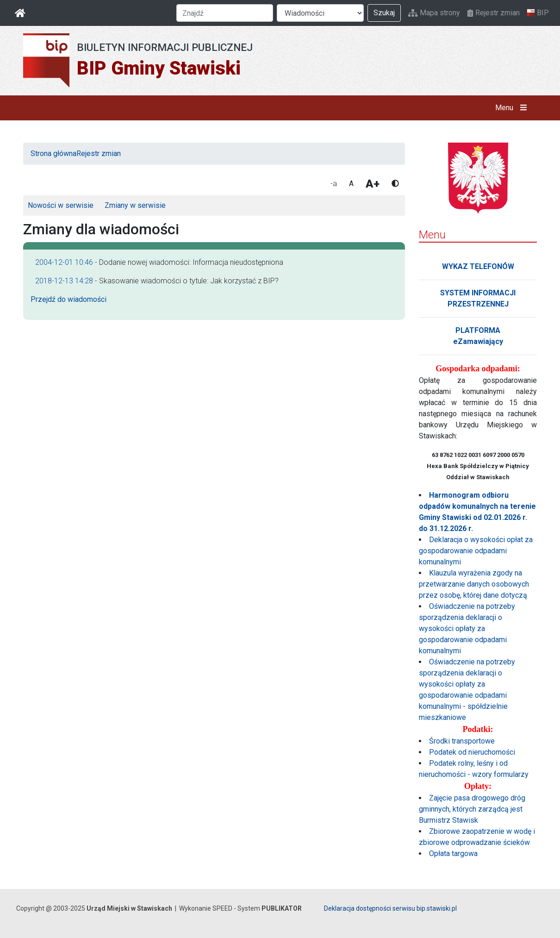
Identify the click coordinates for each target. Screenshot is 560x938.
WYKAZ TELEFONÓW (478, 266)
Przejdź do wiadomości (68, 299)
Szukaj (384, 13)
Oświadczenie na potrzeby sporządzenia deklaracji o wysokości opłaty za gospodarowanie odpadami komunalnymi (467, 628)
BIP (538, 13)
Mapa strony (434, 13)
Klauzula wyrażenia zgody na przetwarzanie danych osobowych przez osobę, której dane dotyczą (474, 584)
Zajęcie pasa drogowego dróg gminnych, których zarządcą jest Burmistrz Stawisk (472, 809)
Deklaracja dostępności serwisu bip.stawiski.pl (390, 908)
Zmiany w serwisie (135, 205)
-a (334, 184)
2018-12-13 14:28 (64, 281)
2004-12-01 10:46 (64, 262)
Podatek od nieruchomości (472, 752)
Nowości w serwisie (61, 205)
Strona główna (53, 153)
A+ (373, 184)
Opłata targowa (453, 854)
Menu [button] (513, 108)
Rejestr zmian (494, 13)
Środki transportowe (462, 741)
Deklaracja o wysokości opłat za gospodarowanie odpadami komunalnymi (476, 551)
